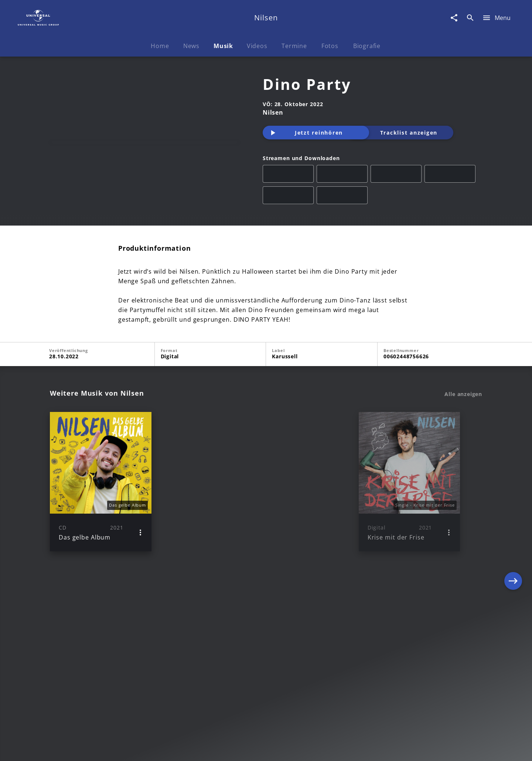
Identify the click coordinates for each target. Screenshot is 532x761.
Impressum (86, 748)
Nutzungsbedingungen (302, 748)
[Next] (513, 537)
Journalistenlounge (368, 748)
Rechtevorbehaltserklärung (147, 748)
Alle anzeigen (463, 450)
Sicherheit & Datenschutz (228, 748)
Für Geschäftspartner (432, 748)
